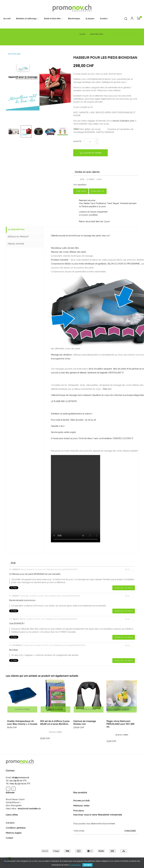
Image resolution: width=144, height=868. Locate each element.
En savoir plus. (75, 865)
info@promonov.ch (20, 778)
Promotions (79, 811)
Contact (9, 838)
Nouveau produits (81, 801)
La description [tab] (18, 230)
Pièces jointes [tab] (18, 244)
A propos (10, 823)
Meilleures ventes (81, 806)
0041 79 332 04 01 (18, 784)
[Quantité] (90, 142)
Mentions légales (14, 833)
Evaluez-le (98, 191)
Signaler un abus (124, 588)
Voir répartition (80, 185)
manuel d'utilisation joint (123, 121)
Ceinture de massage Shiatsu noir (85, 723)
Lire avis (81, 191)
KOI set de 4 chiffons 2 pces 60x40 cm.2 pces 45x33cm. (55, 723)
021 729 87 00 (16, 781)
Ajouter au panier (91, 153)
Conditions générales (16, 828)
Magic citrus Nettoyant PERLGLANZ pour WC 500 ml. (120, 724)
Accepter (87, 865)
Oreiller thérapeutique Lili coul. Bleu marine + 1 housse (22, 723)
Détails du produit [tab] (21, 237)
